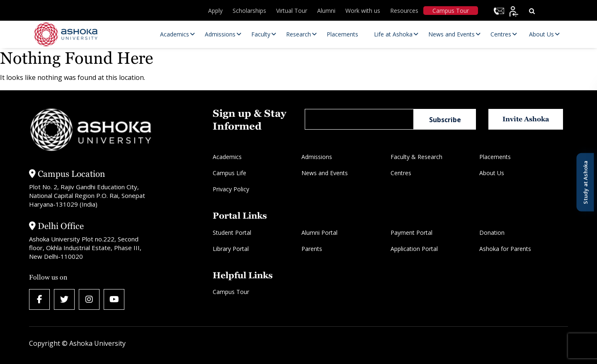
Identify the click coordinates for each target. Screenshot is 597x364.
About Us (492, 173)
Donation (492, 233)
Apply (215, 11)
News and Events (325, 173)
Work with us (363, 11)
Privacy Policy (231, 189)
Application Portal (414, 249)
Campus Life (229, 173)
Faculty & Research (416, 157)
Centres (401, 173)
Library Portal (231, 249)
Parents (312, 249)
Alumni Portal (319, 233)
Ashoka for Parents (505, 249)
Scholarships (249, 11)
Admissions (317, 157)
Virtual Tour (292, 11)
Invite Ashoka (526, 119)
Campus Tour (451, 11)
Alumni (326, 11)
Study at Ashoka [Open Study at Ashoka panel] (585, 182)
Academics (227, 157)
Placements (495, 157)
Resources (404, 11)
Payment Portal (411, 233)
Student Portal (232, 233)
